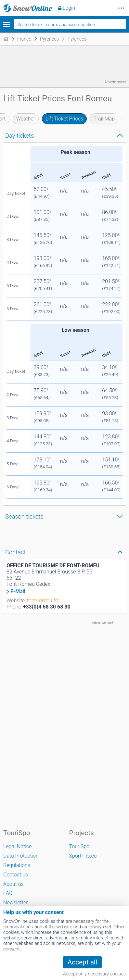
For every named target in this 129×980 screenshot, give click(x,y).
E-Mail (18, 592)
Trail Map (104, 119)
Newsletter (16, 903)
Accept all (82, 962)
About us (13, 884)
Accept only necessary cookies (94, 974)
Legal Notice (17, 846)
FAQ (8, 893)
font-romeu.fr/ (43, 601)
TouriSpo (79, 846)
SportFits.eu (83, 856)
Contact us (16, 875)
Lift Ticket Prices (64, 119)
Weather (26, 119)
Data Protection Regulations (21, 861)
